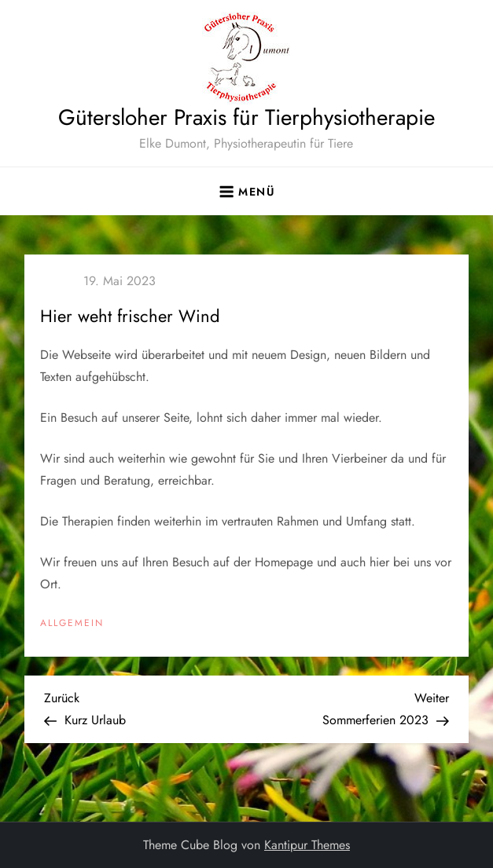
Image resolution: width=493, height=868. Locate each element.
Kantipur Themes (307, 845)
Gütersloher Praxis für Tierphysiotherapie (246, 117)
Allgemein (72, 624)
